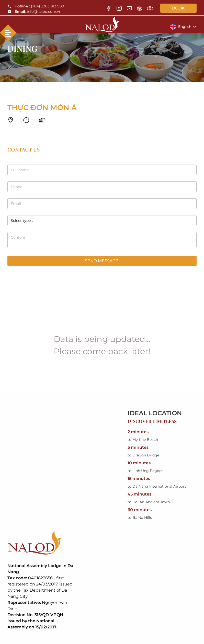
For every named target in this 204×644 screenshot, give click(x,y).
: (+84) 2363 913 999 (36, 6)
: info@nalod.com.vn (34, 11)
